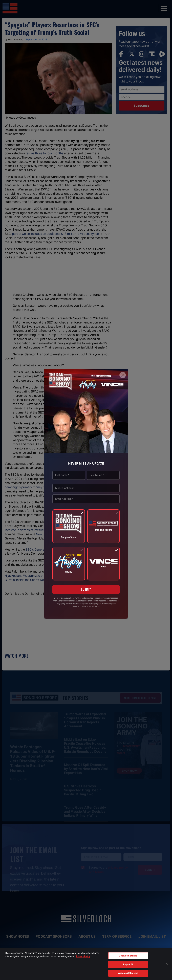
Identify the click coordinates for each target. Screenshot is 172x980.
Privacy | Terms (93, 606)
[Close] (123, 375)
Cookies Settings (128, 956)
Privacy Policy (83, 956)
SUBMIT (86, 590)
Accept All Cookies (128, 973)
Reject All (128, 964)
